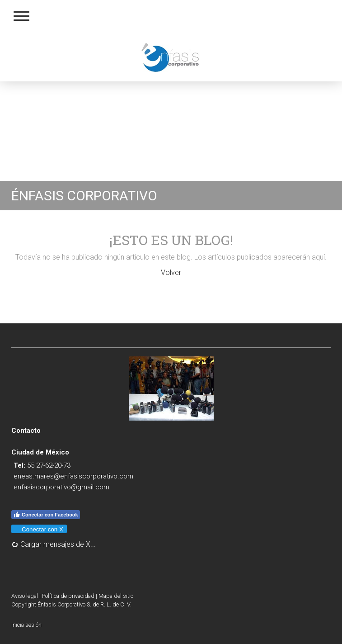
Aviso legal (25, 596)
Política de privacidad (68, 596)
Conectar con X (39, 529)
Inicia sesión (26, 625)
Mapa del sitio (116, 596)
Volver (171, 272)
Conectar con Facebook (46, 515)
